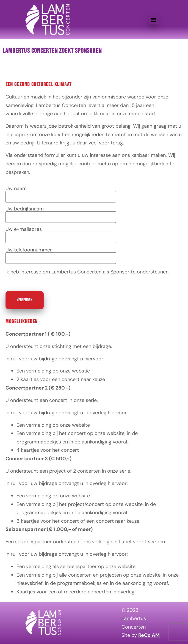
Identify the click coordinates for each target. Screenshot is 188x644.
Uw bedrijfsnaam (61, 213)
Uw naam (61, 193)
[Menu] (154, 20)
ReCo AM (149, 635)
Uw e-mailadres (61, 234)
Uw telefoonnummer (61, 254)
